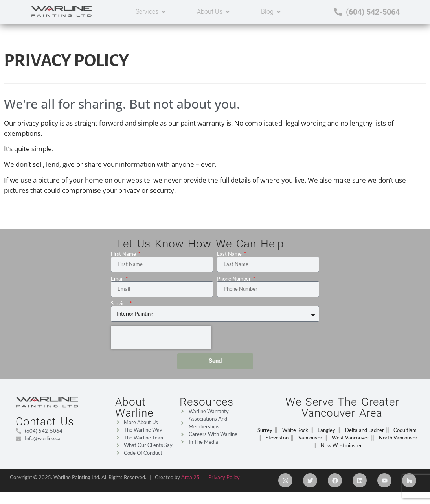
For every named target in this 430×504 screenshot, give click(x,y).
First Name (124, 258)
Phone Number (234, 283)
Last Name (230, 258)
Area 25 (190, 481)
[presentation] (161, 342)
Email (118, 283)
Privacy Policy (224, 481)
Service (120, 307)
